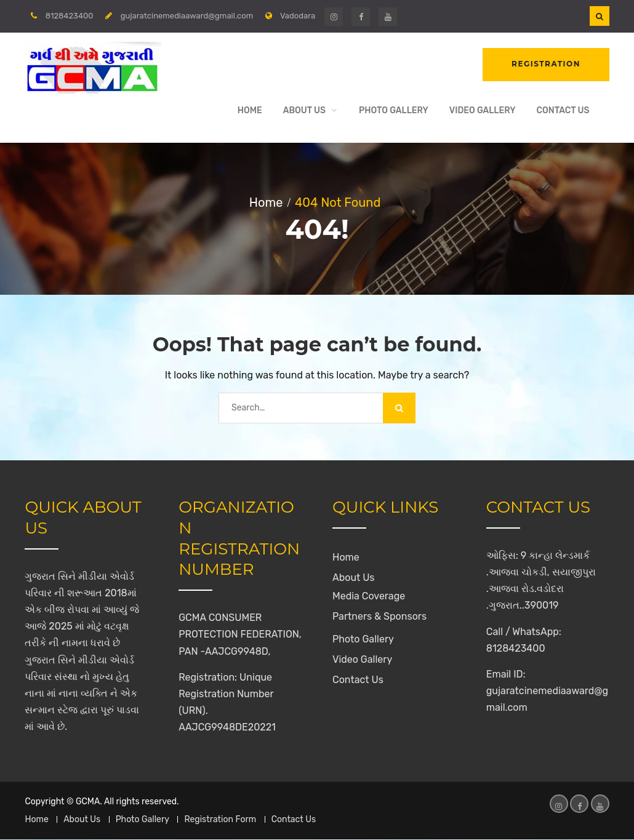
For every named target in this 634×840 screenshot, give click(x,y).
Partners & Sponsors (379, 617)
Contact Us (563, 110)
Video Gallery (483, 110)
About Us (304, 110)
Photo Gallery (394, 110)
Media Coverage (369, 597)
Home (250, 110)
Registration (546, 64)
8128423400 (70, 16)
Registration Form (220, 820)
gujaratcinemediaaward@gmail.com (187, 16)
